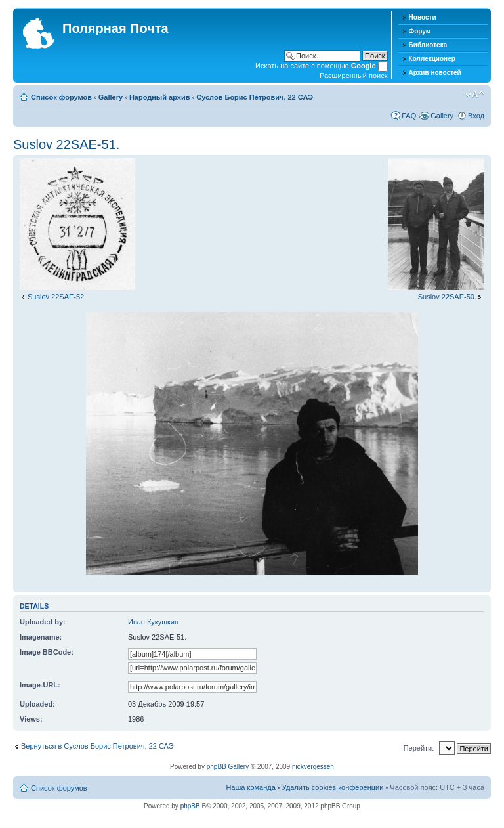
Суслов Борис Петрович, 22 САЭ (255, 97)
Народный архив (160, 97)
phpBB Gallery (228, 767)
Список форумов (61, 97)
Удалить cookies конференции (333, 787)
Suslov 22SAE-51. (66, 144)
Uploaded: (37, 704)
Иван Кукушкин (153, 622)
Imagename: (41, 637)
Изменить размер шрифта (475, 95)
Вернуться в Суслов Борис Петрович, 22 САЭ (97, 746)
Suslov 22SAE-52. (57, 297)
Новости (423, 17)
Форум (420, 31)
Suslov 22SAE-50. (447, 297)
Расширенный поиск (354, 76)
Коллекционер (432, 59)
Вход (476, 116)
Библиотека (428, 45)
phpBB (190, 806)
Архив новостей (435, 73)
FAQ (409, 116)
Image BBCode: (47, 652)
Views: (31, 719)
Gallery (111, 97)
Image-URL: (40, 685)
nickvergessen (313, 767)
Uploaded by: (43, 622)
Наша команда (250, 787)
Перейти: (419, 748)
